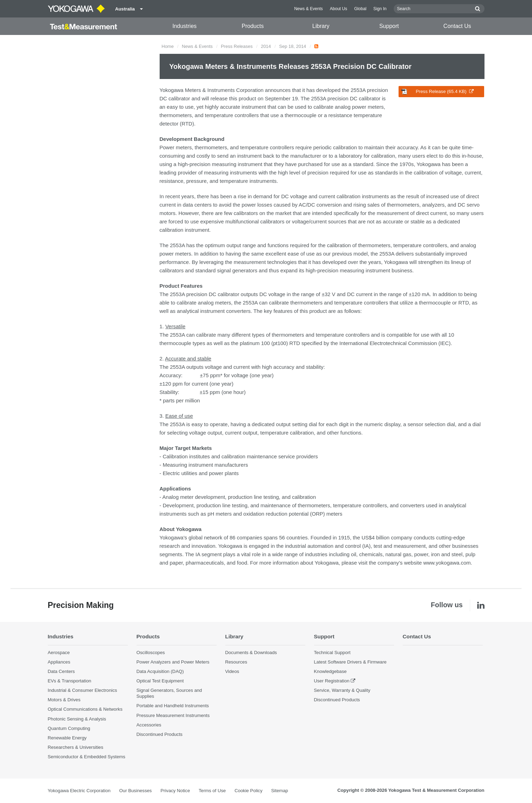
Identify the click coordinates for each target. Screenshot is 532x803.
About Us (338, 9)
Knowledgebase (330, 671)
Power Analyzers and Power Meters (173, 662)
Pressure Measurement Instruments (173, 715)
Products (253, 26)
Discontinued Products (160, 734)
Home (168, 46)
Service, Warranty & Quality (342, 690)
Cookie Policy (248, 791)
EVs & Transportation (70, 681)
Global (360, 9)
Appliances (59, 662)
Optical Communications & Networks (85, 709)
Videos (232, 671)
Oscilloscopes (151, 653)
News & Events (308, 9)
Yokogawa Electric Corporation (79, 791)
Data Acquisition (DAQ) (160, 671)
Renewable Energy (67, 738)
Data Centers (61, 671)
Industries (184, 26)
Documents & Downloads (251, 653)
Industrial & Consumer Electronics (83, 690)
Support (389, 26)
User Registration (332, 681)
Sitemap (279, 791)
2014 (266, 46)
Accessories (149, 725)
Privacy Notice (175, 791)
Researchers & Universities (76, 747)
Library (321, 26)
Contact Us (457, 26)
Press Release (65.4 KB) (438, 92)
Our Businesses (135, 791)
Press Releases (237, 46)
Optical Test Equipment (160, 681)
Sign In (380, 9)
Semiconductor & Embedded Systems (87, 757)
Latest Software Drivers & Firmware (350, 662)
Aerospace (59, 653)
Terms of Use (212, 791)
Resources (236, 662)
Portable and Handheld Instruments (173, 706)
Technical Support (332, 653)
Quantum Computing (69, 728)
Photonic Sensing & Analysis (77, 719)
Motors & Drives (64, 700)
